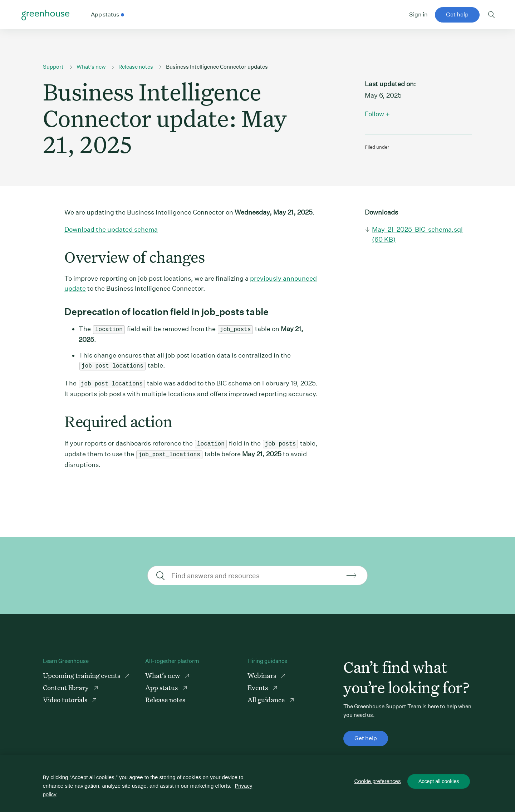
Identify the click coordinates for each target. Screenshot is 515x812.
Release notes (136, 67)
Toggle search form (492, 15)
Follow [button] (374, 114)
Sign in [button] (418, 14)
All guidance (267, 696)
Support (53, 67)
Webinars (263, 672)
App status (162, 684)
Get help (457, 14)
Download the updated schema (111, 229)
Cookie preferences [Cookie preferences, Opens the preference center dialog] (378, 782)
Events (258, 684)
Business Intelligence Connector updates (217, 67)
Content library (67, 684)
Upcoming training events (82, 672)
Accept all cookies (439, 782)
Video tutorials (66, 696)
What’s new (91, 67)
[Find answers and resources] (257, 572)
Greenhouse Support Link (45, 15)
